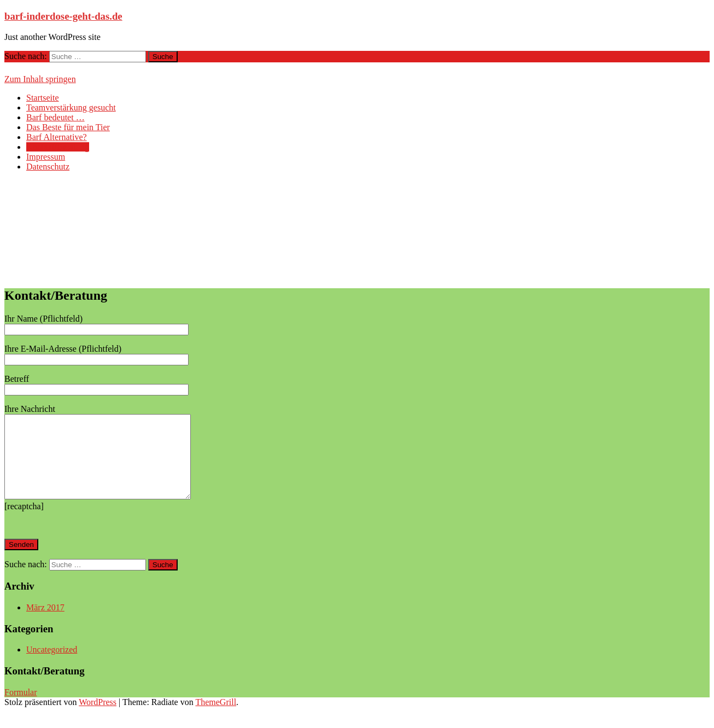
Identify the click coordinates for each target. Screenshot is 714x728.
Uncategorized (52, 666)
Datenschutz (48, 167)
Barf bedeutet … (55, 117)
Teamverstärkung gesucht (71, 107)
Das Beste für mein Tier (68, 127)
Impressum (46, 157)
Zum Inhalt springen (40, 79)
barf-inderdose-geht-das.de (63, 16)
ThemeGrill (216, 718)
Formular (21, 709)
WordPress (98, 718)
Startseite (43, 98)
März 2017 (45, 624)
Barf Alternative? (57, 137)
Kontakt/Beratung (58, 147)
